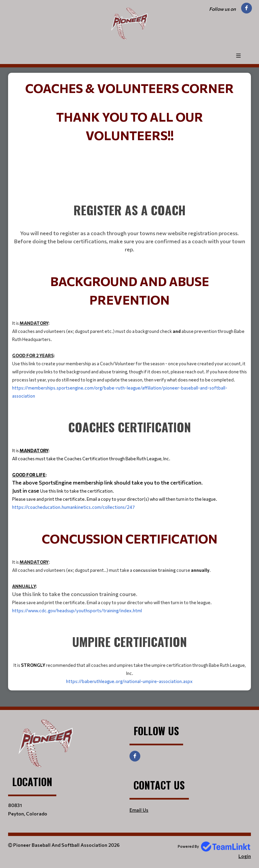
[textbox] (129, 88)
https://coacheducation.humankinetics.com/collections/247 (74, 507)
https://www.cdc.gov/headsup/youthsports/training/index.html (77, 611)
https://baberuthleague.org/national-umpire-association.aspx (129, 681)
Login (245, 856)
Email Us (139, 810)
